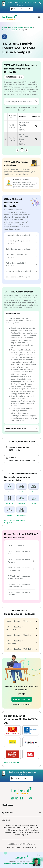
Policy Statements (14, 847)
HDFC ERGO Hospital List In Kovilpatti (21, 256)
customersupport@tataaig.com (22, 460)
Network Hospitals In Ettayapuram (21, 642)
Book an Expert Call (22, 699)
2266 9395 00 (15, 450)
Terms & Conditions (29, 847)
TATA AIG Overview (21, 546)
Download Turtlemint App (22, 9)
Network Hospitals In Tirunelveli (21, 635)
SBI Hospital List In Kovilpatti (21, 235)
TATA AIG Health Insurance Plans (21, 553)
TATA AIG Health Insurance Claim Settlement (21, 585)
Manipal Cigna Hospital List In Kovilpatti (21, 242)
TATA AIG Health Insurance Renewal (21, 561)
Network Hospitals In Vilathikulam (21, 649)
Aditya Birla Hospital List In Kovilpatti (21, 264)
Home (5, 27)
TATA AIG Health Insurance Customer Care (21, 569)
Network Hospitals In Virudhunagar (21, 628)
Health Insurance (16, 27)
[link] (17, 150)
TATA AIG (29, 27)
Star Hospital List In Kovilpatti (21, 277)
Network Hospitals (10, 30)
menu (39, 17)
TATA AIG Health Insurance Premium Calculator (21, 577)
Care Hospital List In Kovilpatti (21, 271)
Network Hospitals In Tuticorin (21, 621)
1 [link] (22, 150)
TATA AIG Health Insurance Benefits (21, 594)
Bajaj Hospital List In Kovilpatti (21, 249)
